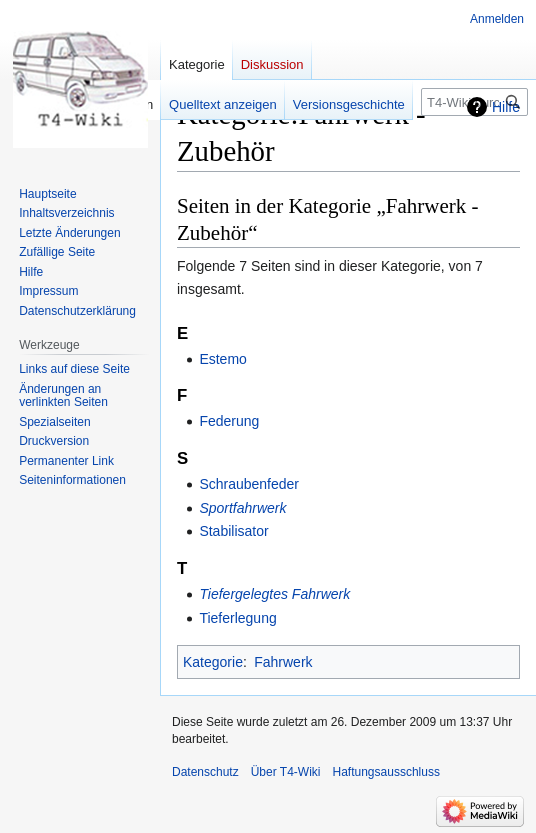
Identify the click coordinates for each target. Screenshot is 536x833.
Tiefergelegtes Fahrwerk (274, 594)
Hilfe (506, 107)
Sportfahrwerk (242, 508)
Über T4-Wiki (286, 772)
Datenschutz (205, 772)
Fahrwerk (283, 662)
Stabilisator (233, 531)
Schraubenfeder (249, 484)
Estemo (222, 359)
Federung (229, 421)
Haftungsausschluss (386, 772)
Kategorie (213, 662)
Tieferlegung (237, 618)
